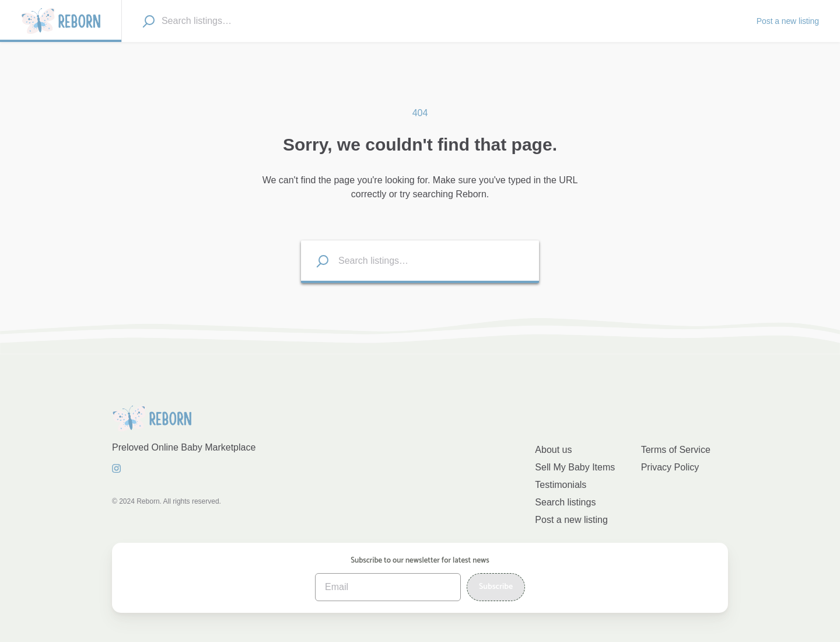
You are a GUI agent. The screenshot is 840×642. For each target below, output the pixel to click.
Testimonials (561, 485)
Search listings (565, 502)
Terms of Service (676, 450)
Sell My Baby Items (575, 467)
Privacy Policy (670, 467)
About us (553, 450)
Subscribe (496, 587)
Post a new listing (571, 520)
